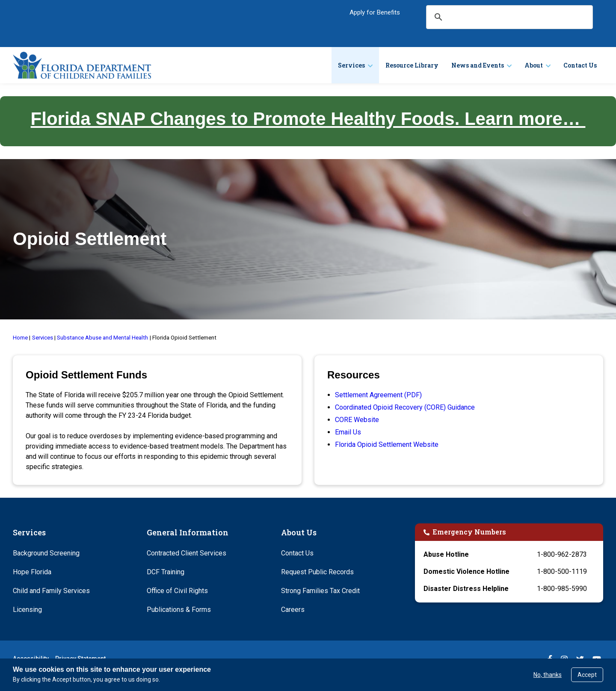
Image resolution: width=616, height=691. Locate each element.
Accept (587, 675)
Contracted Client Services (187, 553)
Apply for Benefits (375, 12)
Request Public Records (317, 572)
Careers (293, 610)
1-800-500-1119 (562, 571)
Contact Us (580, 65)
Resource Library (412, 65)
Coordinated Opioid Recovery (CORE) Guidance (405, 407)
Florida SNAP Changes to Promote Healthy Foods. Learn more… (308, 119)
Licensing (27, 610)
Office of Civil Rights (177, 591)
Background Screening (46, 553)
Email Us (348, 432)
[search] (509, 17)
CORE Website (357, 420)
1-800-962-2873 (562, 554)
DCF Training (166, 572)
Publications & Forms (179, 610)
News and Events (478, 65)
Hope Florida (32, 572)
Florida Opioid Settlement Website (387, 444)
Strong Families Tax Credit (320, 591)
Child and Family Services (51, 591)
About (534, 65)
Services (351, 65)
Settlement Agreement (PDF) (378, 395)
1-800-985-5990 (562, 589)
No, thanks (548, 675)
